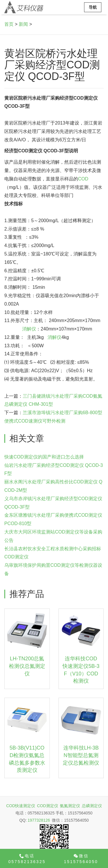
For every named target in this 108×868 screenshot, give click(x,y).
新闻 (23, 24)
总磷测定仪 (92, 806)
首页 (9, 24)
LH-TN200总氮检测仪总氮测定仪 (27, 666)
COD (83, 179)
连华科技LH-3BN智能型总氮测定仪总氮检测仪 (81, 755)
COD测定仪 (48, 806)
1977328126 (39, 820)
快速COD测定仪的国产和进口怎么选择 (44, 457)
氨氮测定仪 (70, 806)
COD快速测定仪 (21, 806)
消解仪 (29, 329)
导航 (93, 7)
